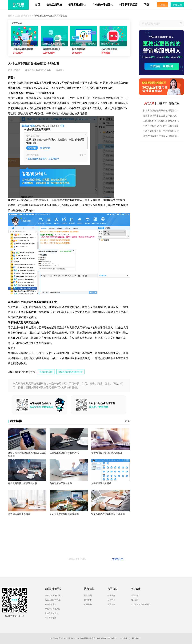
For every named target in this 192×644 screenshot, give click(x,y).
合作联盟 (135, 595)
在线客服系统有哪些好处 (70, 372)
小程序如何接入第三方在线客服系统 (161, 131)
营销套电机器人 (52, 613)
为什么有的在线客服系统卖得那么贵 (50, 16)
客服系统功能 (46, 372)
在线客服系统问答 (23, 16)
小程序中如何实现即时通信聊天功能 (161, 126)
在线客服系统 (54, 5)
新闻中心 (111, 600)
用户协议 (136, 638)
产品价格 (88, 604)
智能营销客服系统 (52, 609)
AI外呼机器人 (50, 604)
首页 (38, 5)
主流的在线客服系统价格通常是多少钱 (162, 121)
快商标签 (88, 600)
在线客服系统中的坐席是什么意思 (160, 116)
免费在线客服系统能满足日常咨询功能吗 (162, 136)
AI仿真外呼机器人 (103, 5)
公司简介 (111, 595)
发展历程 (111, 604)
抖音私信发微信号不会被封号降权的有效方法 (162, 110)
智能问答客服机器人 (53, 595)
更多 (127, 421)
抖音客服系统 (51, 618)
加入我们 (135, 600)
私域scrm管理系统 (53, 600)
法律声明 (124, 638)
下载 (146, 5)
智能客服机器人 (77, 5)
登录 (163, 5)
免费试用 (177, 5)
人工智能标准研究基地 (140, 604)
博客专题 (88, 595)
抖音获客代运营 (128, 5)
